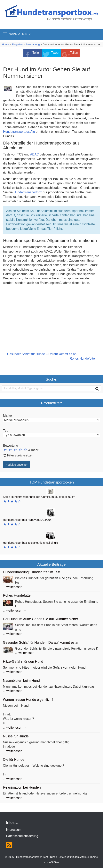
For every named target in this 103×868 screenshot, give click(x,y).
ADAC (34, 154)
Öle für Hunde (14, 760)
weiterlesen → (16, 587)
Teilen (36, 53)
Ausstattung (33, 44)
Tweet (55, 53)
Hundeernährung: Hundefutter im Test (32, 572)
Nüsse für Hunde (16, 736)
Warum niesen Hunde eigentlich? (28, 700)
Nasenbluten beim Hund (21, 681)
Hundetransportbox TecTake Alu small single (30, 543)
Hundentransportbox (28, 192)
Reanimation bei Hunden (22, 787)
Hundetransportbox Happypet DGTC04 (27, 520)
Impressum (14, 830)
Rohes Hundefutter (83, 359)
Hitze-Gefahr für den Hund (23, 662)
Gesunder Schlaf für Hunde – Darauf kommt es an (42, 354)
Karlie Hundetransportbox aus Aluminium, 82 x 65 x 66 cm (39, 497)
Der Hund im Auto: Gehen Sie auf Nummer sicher (40, 619)
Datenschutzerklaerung (22, 836)
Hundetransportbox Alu (19, 132)
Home (5, 44)
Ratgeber (17, 44)
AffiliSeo (54, 862)
